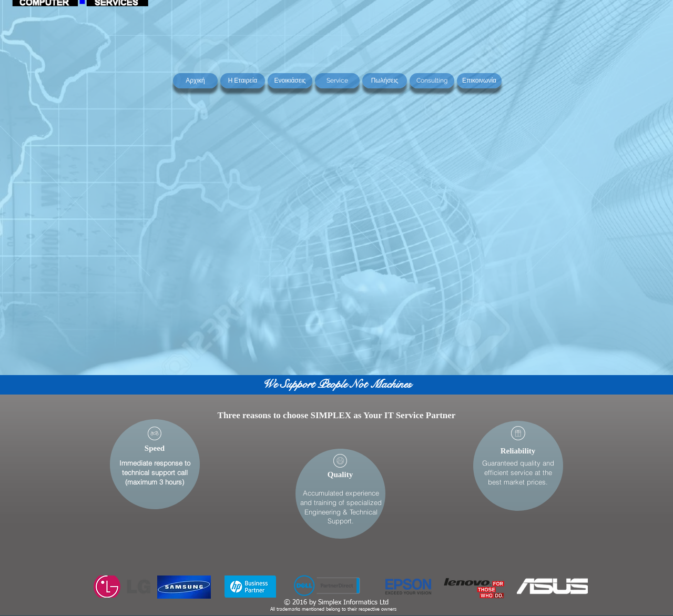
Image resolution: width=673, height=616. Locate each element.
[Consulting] (432, 81)
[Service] (337, 81)
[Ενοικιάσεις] (290, 81)
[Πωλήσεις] (385, 81)
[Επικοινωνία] (479, 81)
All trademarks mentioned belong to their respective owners (333, 609)
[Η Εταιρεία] (243, 81)
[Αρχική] (195, 81)
